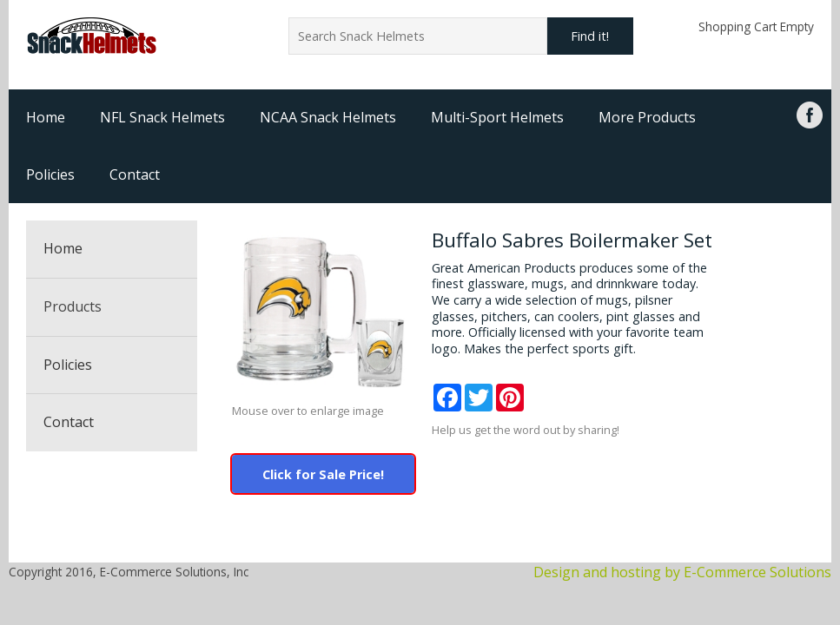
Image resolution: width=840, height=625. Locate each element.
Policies (50, 174)
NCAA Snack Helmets (328, 117)
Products (73, 306)
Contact (135, 174)
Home (46, 117)
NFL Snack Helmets (162, 117)
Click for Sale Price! (323, 474)
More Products (647, 117)
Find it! (590, 36)
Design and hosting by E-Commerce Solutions (682, 572)
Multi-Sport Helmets (497, 117)
